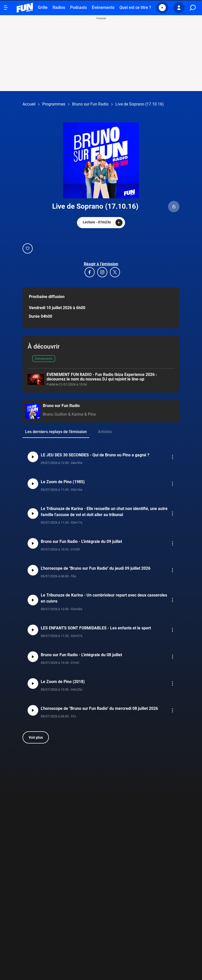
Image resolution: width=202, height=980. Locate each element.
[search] (193, 8)
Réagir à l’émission (101, 264)
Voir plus (36, 737)
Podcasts (78, 7)
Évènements (44, 359)
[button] (162, 8)
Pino (92, 414)
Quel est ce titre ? (135, 7)
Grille (43, 7)
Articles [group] (105, 432)
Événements (103, 7)
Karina (77, 414)
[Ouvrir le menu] (6, 8)
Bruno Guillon (55, 414)
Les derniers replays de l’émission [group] (56, 432)
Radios (59, 7)
